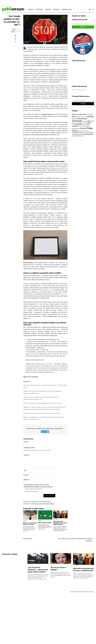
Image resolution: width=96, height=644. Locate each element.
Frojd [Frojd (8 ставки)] (76, 119)
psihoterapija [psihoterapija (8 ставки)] (90, 133)
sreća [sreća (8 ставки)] (73, 136)
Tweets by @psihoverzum (79, 90)
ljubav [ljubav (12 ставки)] (89, 123)
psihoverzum (17, 30)
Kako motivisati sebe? (45, 523)
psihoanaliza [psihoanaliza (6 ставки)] (86, 131)
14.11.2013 (76, 567)
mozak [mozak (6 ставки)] (83, 125)
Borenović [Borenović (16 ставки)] (83, 114)
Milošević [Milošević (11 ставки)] (79, 125)
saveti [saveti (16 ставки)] (85, 134)
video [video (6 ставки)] (83, 136)
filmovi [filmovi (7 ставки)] (73, 119)
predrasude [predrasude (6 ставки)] (80, 131)
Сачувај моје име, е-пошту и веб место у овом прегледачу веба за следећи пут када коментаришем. (38, 486)
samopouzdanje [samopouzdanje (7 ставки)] (79, 134)
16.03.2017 (53, 566)
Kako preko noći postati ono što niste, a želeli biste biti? (60, 523)
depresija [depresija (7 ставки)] (78, 117)
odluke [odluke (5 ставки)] (84, 126)
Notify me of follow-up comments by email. (34, 489)
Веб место (26, 480)
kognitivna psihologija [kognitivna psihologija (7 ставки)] (77, 123)
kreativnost (45, 59)
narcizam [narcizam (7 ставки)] (87, 125)
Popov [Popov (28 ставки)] (75, 131)
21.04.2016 (30, 566)
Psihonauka (39, 9)
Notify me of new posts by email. (32, 492)
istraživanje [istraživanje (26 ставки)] (77, 121)
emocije (38, 304)
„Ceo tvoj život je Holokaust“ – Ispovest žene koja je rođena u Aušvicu (38, 570)
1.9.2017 (18, 29)
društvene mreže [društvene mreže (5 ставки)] (84, 117)
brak (55, 76)
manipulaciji (44, 96)
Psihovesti (48, 9)
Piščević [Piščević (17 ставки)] (83, 128)
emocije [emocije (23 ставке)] (90, 116)
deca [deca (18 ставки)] (74, 117)
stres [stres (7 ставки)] (76, 136)
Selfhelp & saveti (67, 9)
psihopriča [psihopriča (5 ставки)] (85, 133)
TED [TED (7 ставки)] (79, 136)
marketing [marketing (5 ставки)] (74, 125)
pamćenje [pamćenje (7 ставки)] (87, 126)
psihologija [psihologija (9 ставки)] (75, 133)
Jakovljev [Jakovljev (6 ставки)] (84, 121)
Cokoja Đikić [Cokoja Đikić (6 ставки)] (90, 115)
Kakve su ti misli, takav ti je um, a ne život (30, 524)
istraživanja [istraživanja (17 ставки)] (83, 119)
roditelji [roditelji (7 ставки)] (74, 134)
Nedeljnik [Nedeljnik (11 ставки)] (75, 126)
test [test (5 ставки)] (80, 136)
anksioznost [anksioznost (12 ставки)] (76, 114)
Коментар (26, 455)
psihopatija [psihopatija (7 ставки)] (80, 133)
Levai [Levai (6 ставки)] (83, 123)
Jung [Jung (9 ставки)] (92, 121)
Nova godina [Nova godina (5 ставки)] (80, 126)
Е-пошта (26, 475)
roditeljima (45, 191)
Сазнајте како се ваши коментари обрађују (42, 504)
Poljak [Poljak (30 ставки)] (90, 128)
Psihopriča (56, 9)
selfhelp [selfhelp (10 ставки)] (90, 134)
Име (25, 470)
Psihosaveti (18, 32)
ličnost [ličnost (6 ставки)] (86, 123)
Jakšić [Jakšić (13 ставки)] (89, 121)
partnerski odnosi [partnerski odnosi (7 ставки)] (76, 129)
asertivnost (64, 294)
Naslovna (31, 9)
